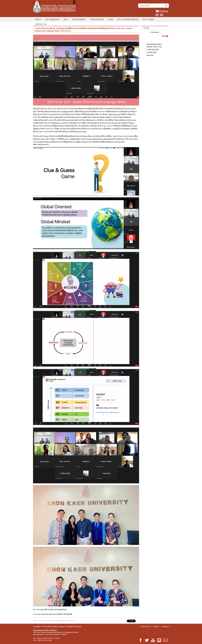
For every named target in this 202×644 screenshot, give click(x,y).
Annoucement (79, 19)
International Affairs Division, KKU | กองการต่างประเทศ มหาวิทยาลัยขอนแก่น (154, 50)
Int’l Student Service (128, 19)
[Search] (166, 5)
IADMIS (156, 626)
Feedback (165, 626)
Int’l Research (52, 19)
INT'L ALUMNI (148, 19)
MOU (66, 19)
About (38, 19)
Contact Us (41, 24)
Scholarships (97, 19)
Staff (111, 19)
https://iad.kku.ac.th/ (41, 144)
